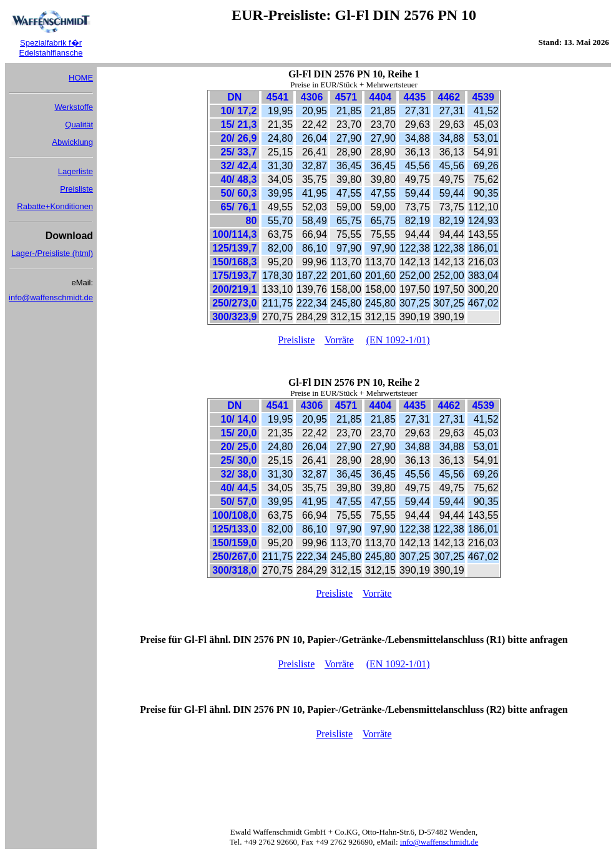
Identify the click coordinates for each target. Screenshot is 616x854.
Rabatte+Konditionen (55, 206)
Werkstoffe (74, 107)
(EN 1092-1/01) (398, 340)
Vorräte (339, 340)
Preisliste (76, 189)
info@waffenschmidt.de (51, 297)
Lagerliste (76, 171)
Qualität (79, 125)
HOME (81, 78)
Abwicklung (72, 142)
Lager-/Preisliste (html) (52, 253)
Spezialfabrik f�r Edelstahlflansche (51, 48)
